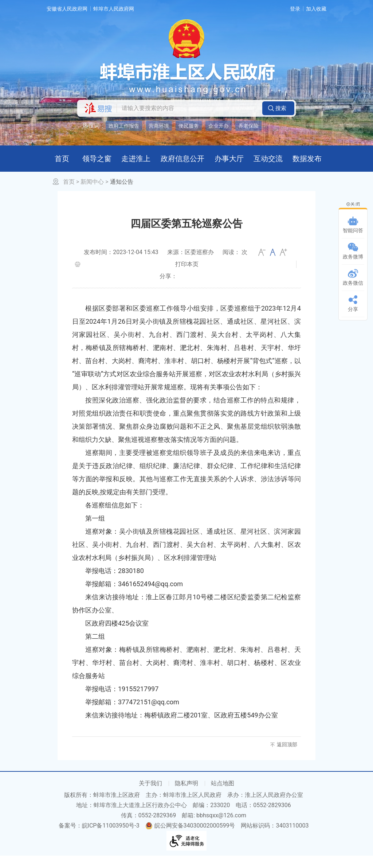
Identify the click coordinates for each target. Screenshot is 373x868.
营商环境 (159, 126)
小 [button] (262, 265)
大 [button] (283, 265)
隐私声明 (186, 796)
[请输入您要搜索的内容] (188, 108)
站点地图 (223, 796)
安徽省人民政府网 (67, 9)
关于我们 (150, 796)
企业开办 (219, 126)
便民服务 (189, 126)
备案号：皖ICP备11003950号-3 (99, 838)
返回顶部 (287, 757)
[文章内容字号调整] (273, 265)
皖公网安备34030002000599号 (190, 838)
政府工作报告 (124, 126)
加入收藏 (316, 9)
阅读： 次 (235, 264)
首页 (69, 194)
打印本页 (187, 277)
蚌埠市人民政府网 (114, 9)
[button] (278, 108)
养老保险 (248, 126)
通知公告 (122, 194)
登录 (295, 9)
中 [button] (273, 265)
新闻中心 (92, 194)
